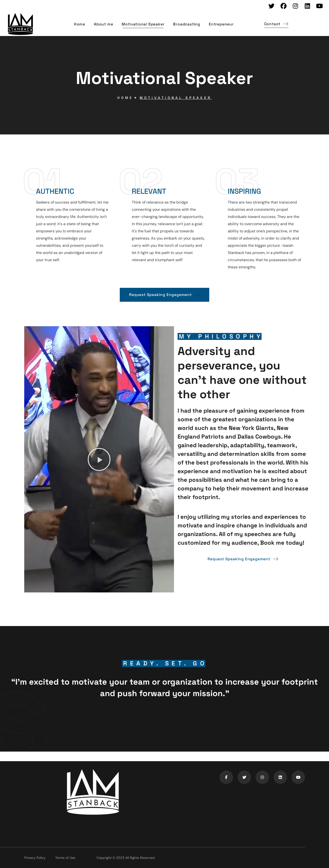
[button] (276, 24)
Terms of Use (65, 858)
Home (125, 98)
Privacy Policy (35, 858)
